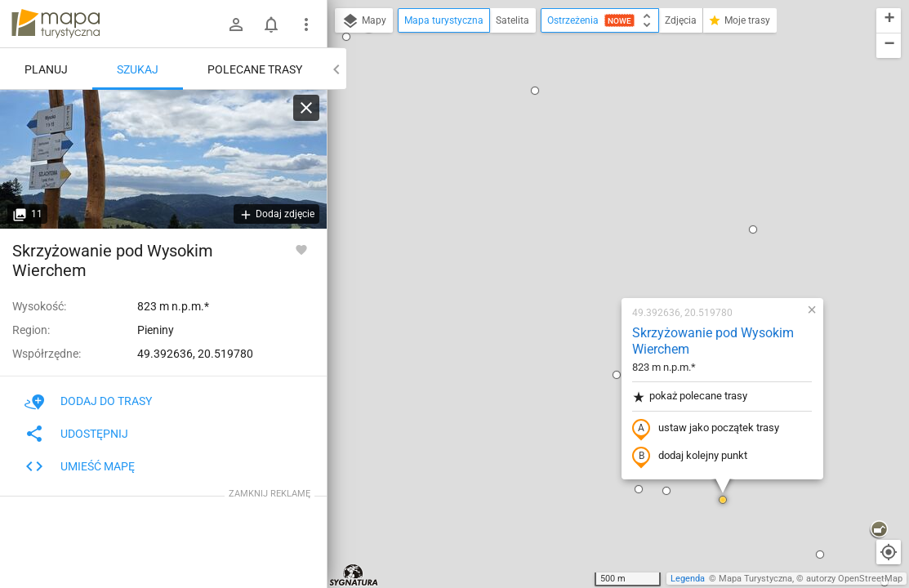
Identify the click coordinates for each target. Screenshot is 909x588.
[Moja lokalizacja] (889, 552)
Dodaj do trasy (88, 401)
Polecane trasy (255, 69)
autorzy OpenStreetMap (854, 579)
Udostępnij (76, 434)
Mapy (364, 21)
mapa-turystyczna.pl (56, 24)
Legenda (688, 579)
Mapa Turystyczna (755, 579)
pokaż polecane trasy (585, 191)
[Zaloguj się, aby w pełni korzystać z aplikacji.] (301, 249)
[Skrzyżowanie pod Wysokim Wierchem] (163, 159)
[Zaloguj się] (236, 24)
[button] (368, 439)
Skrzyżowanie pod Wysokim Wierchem (608, 136)
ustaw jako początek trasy (601, 223)
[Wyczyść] (306, 108)
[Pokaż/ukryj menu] (306, 24)
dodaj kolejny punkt (585, 251)
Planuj (46, 69)
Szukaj (138, 69)
